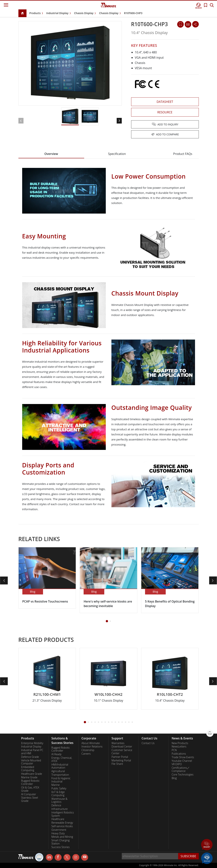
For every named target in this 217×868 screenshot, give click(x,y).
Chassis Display (84, 13)
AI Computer (29, 794)
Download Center (122, 747)
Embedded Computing (28, 769)
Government (59, 830)
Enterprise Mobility (32, 743)
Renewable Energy (62, 823)
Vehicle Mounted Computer (31, 762)
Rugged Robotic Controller (30, 782)
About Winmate (91, 743)
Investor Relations (92, 747)
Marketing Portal (121, 760)
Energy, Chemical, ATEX (62, 759)
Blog (174, 778)
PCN (174, 750)
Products (35, 13)
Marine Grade (29, 777)
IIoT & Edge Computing (58, 794)
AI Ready (56, 754)
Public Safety (59, 788)
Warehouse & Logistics (59, 800)
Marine (55, 785)
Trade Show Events (183, 757)
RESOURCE (165, 112)
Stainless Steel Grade (30, 799)
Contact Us (148, 743)
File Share (117, 764)
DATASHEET (165, 102)
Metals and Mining (62, 837)
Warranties (118, 743)
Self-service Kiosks (62, 826)
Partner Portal (120, 757)
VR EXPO (177, 764)
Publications (179, 754)
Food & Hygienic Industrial (61, 780)
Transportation (60, 775)
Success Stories (60, 847)
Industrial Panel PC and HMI (32, 752)
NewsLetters (179, 747)
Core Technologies (182, 775)
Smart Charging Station (60, 842)
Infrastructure (59, 809)
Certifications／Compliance (181, 769)
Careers (86, 754)
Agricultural (58, 771)
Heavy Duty (58, 833)
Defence (56, 805)
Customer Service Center (122, 752)
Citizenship (88, 750)
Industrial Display (57, 13)
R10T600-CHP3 (133, 13)
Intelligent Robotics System (62, 814)
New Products (180, 743)
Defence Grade (30, 757)
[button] (119, 121)
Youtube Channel (182, 761)
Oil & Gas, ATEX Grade (30, 789)
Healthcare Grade (32, 774)
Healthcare (58, 819)
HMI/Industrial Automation (60, 766)
